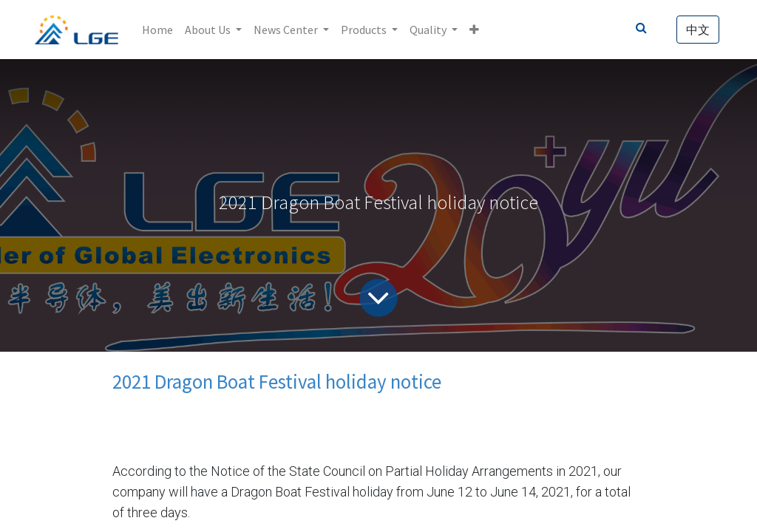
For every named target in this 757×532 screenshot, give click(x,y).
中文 (698, 30)
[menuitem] (157, 30)
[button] (474, 30)
